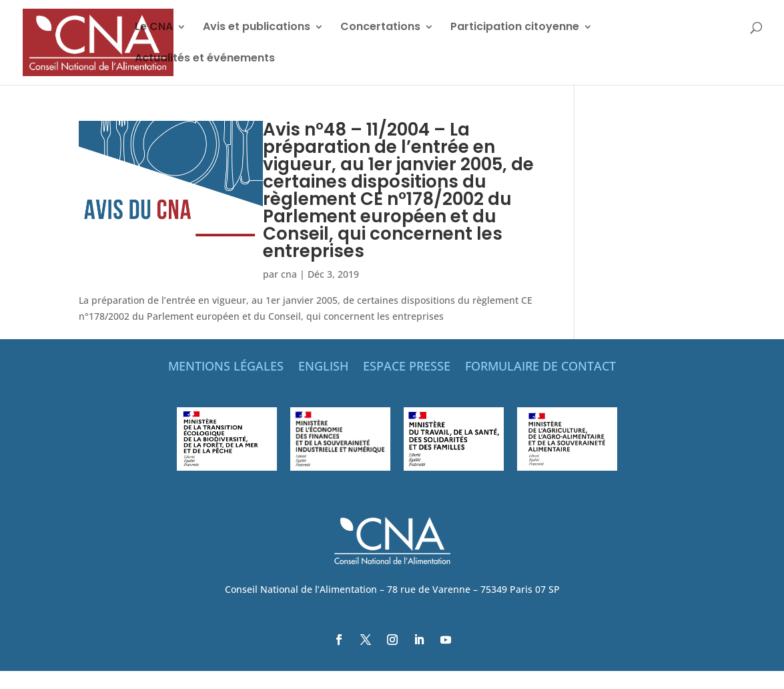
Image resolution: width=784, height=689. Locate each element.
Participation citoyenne (515, 28)
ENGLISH (323, 368)
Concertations (380, 28)
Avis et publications (257, 28)
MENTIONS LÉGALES (226, 368)
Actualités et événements (205, 59)
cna (289, 274)
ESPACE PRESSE (407, 368)
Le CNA (154, 28)
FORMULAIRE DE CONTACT (540, 368)
